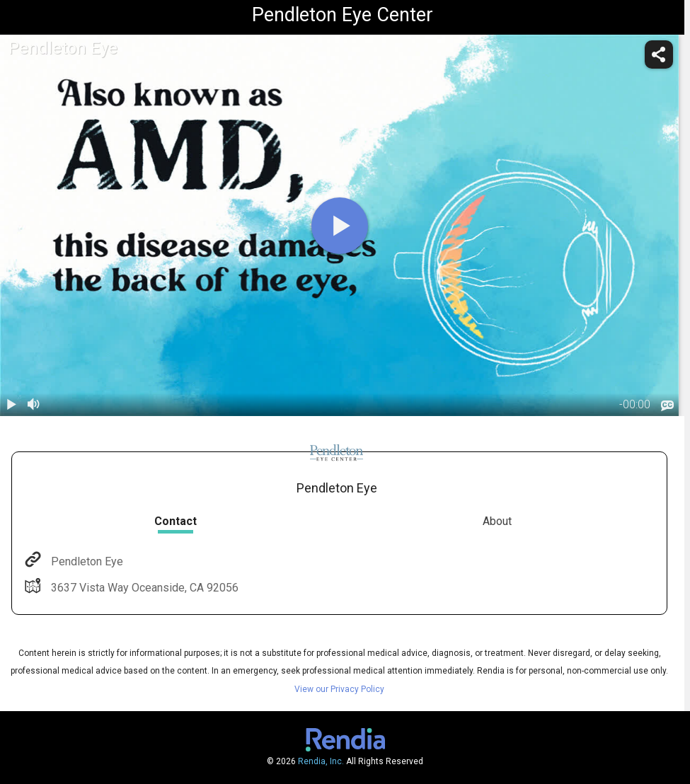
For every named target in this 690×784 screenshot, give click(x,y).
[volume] (34, 405)
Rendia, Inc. (321, 761)
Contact (176, 521)
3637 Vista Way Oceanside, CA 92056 (143, 588)
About (497, 521)
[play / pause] (11, 405)
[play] (340, 226)
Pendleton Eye (86, 561)
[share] (659, 54)
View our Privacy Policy (339, 689)
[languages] (667, 406)
